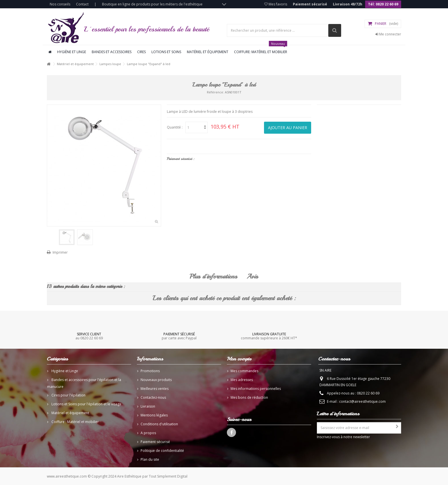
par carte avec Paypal (179, 336)
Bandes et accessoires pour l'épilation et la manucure (84, 383)
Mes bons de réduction (249, 397)
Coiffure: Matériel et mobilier (261, 50)
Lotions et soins (166, 52)
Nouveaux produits (156, 380)
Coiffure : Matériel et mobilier (75, 422)
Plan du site (150, 459)
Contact (82, 4)
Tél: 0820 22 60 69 (383, 4)
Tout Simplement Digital (168, 476)
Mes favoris (276, 4)
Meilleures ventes (155, 389)
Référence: (215, 92)
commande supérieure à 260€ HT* (269, 336)
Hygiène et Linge (64, 371)
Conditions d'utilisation (159, 424)
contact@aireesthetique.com (362, 401)
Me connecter (388, 34)
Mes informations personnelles (256, 389)
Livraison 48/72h (348, 4)
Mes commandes (244, 371)
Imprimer (60, 252)
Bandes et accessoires (112, 52)
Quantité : (175, 127)
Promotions (150, 371)
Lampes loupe (110, 64)
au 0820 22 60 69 (89, 336)
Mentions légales (154, 415)
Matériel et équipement (208, 52)
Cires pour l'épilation (68, 395)
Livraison (148, 406)
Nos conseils (60, 4)
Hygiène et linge (72, 52)
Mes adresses (242, 380)
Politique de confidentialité (162, 451)
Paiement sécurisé (310, 4)
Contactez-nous (153, 397)
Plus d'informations (213, 276)
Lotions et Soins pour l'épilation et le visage (86, 404)
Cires (141, 52)
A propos (148, 433)
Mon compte (239, 359)
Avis (252, 276)
